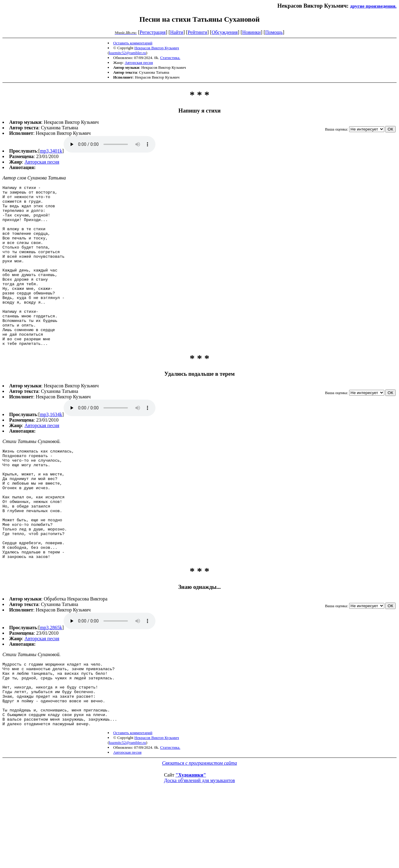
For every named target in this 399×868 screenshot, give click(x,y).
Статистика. (170, 58)
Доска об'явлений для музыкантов (199, 847)
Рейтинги (197, 32)
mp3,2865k (51, 682)
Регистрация (153, 32)
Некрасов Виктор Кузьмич (157, 48)
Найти (177, 32)
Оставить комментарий (133, 43)
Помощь (274, 32)
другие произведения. (373, 6)
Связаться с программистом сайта (200, 830)
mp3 (110, 144)
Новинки (251, 32)
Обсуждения (225, 32)
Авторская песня (139, 63)
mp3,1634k (51, 447)
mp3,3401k (51, 151)
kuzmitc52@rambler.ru (127, 53)
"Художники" (191, 842)
